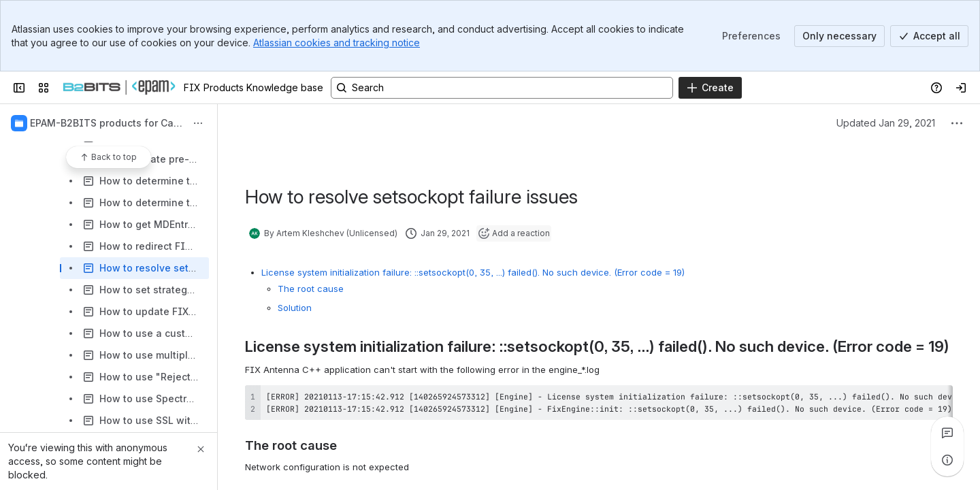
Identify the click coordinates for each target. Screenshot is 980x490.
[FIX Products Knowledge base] (119, 88)
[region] (599, 402)
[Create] (710, 88)
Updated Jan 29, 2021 (886, 123)
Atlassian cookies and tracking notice (337, 43)
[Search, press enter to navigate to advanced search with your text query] (502, 88)
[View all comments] (947, 433)
